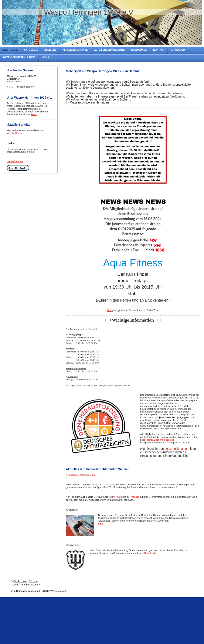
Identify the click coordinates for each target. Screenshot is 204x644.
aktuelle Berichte (15, 133)
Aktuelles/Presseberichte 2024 (82, 475)
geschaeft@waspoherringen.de (158, 440)
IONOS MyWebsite (49, 591)
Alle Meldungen (15, 161)
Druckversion (18, 581)
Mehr (34, 114)
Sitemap (33, 581)
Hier (109, 310)
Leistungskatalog (176, 449)
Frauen (118, 497)
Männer (135, 497)
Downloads (150, 553)
